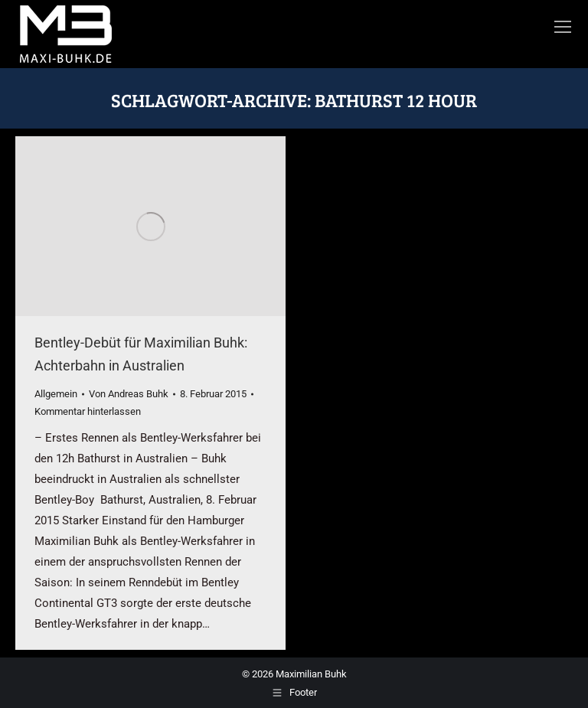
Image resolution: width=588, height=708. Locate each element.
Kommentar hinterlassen (88, 411)
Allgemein (56, 394)
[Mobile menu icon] (563, 27)
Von (129, 394)
